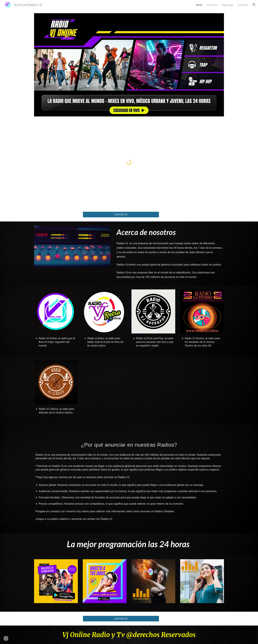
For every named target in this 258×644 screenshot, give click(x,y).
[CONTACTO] (121, 215)
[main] (170, 232)
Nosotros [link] (212, 5)
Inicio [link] (199, 5)
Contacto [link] (243, 5)
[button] (254, 5)
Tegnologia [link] (227, 5)
